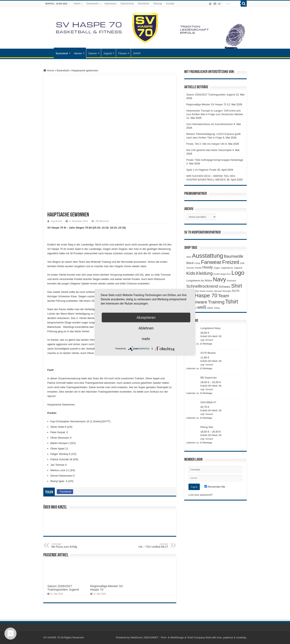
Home (49, 70)
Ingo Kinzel (56, 221)
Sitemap (158, 4)
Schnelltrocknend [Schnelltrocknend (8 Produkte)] (202, 286)
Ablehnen (146, 328)
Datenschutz (127, 4)
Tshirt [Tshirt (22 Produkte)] (232, 302)
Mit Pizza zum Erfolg (72, 546)
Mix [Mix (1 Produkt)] (202, 281)
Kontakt (170, 4)
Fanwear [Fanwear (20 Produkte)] (211, 262)
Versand (209, 340)
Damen (93, 53)
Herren (78, 53)
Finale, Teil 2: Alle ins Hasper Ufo (206, 144)
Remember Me (215, 487)
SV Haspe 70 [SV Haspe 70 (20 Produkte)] (202, 295)
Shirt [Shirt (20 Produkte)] (237, 286)
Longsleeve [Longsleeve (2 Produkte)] (193, 280)
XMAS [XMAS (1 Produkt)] (210, 308)
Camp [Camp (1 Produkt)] (197, 263)
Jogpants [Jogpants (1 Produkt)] (238, 268)
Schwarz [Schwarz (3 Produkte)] (225, 287)
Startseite (49, 53)
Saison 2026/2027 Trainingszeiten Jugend (63, 588)
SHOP (137, 53)
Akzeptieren (146, 317)
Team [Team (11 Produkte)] (224, 296)
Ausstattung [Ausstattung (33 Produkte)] (208, 256)
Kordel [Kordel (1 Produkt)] (217, 274)
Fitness (122, 53)
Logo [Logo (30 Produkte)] (238, 273)
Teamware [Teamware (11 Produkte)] (197, 302)
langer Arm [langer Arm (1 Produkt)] (226, 274)
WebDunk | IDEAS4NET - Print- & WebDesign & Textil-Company (168, 637)
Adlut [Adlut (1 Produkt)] (189, 257)
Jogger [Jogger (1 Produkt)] (217, 268)
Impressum (110, 4)
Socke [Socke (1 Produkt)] (203, 291)
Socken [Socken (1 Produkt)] (210, 291)
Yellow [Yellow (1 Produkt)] (217, 308)
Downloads (92, 4)
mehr (146, 339)
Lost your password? (201, 495)
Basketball (62, 53)
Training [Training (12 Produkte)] (216, 302)
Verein (77, 4)
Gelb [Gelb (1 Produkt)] (242, 263)
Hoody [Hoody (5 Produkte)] (208, 267)
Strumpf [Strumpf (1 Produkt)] (218, 291)
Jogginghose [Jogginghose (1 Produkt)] (227, 268)
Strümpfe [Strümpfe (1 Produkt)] (227, 291)
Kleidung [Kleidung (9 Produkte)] (204, 273)
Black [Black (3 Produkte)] (190, 263)
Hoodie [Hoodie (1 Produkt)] (198, 268)
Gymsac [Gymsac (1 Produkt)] (190, 268)
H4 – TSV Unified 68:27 (148, 546)
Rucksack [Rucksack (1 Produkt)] (231, 281)
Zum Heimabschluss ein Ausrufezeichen (210, 124)
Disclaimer (144, 4)
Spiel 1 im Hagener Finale (201, 170)
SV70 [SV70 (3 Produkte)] (236, 291)
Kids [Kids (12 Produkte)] (191, 273)
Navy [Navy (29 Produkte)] (219, 279)
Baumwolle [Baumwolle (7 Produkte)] (234, 256)
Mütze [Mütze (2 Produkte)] (208, 280)
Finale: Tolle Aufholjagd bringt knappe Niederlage (215, 160)
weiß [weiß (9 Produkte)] (202, 307)
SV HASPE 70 (52, 637)
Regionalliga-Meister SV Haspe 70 (206, 104)
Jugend (108, 53)
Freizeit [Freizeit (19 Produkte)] (231, 262)
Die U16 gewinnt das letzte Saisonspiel (209, 150)
